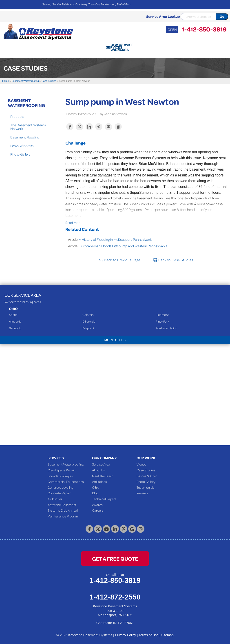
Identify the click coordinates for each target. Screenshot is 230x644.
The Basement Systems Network (28, 123)
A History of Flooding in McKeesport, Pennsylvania (116, 236)
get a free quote (115, 555)
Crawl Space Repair (61, 467)
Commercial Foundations (66, 478)
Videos (141, 461)
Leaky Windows (22, 142)
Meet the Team (103, 472)
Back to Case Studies (173, 257)
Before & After (147, 472)
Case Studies (146, 467)
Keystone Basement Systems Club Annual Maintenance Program (63, 507)
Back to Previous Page (119, 257)
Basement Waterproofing (26, 99)
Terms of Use (148, 632)
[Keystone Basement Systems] (38, 31)
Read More (73, 219)
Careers (98, 507)
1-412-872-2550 (115, 594)
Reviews (142, 490)
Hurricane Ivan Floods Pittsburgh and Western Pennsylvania (123, 243)
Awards (97, 501)
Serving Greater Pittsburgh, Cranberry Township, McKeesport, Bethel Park (86, 4)
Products (17, 113)
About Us (98, 467)
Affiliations (100, 478)
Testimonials (146, 484)
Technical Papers (104, 495)
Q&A (95, 484)
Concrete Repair (59, 490)
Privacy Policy (125, 632)
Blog (95, 490)
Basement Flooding (25, 134)
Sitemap (167, 632)
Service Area (101, 461)
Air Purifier (55, 495)
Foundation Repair (61, 472)
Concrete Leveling (60, 484)
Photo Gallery (20, 151)
